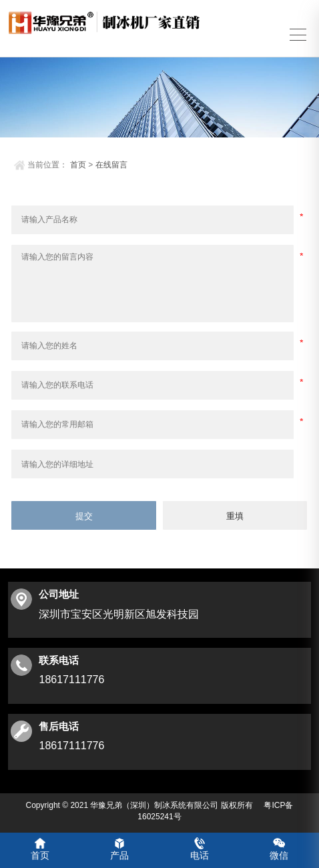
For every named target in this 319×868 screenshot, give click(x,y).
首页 (78, 163)
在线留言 (111, 163)
